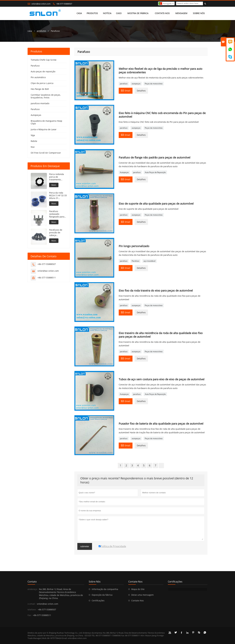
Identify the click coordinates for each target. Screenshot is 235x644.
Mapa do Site (138, 589)
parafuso (124, 84)
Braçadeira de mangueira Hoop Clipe (46, 122)
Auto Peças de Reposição (155, 172)
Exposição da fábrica (102, 595)
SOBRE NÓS (199, 13)
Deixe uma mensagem (142, 595)
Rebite (34, 141)
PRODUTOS (92, 13)
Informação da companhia (105, 589)
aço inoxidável (149, 261)
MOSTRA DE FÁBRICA (138, 13)
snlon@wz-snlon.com (41, 4)
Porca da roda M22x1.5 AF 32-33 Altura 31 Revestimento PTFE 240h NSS (58, 195)
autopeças (136, 84)
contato (32, 582)
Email (126, 90)
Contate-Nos (138, 601)
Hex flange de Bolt (40, 89)
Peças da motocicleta (154, 84)
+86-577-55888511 (47, 278)
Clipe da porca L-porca (42, 83)
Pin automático (38, 77)
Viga (33, 135)
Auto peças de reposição (43, 71)
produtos (41, 31)
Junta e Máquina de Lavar (44, 129)
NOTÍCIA (107, 13)
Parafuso (135, 261)
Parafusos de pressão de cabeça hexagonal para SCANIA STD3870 (58, 233)
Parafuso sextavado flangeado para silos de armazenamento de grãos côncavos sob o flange (57, 214)
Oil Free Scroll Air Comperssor (46, 153)
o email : (32, 604)
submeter (85, 546)
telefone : (32, 610)
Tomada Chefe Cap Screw (44, 60)
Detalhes (141, 91)
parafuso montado (40, 103)
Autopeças (124, 172)
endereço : (33, 589)
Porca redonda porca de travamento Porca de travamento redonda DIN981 (57, 177)
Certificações (98, 601)
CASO (119, 13)
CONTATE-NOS (162, 13)
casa (30, 31)
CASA (79, 13)
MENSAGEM (181, 13)
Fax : (30, 615)
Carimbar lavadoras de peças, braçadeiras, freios (46, 96)
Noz (33, 147)
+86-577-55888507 (64, 4)
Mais (54, 185)
